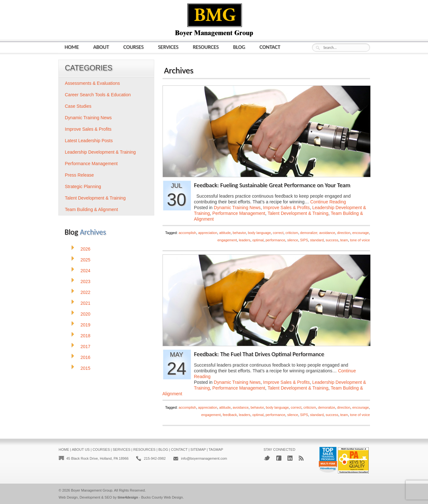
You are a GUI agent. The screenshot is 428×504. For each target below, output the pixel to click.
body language (259, 233)
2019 (86, 325)
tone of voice (360, 240)
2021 (86, 303)
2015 (86, 368)
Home (72, 47)
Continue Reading (328, 202)
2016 (86, 357)
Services (168, 47)
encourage (360, 233)
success (332, 240)
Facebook (279, 458)
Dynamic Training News (237, 208)
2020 (86, 314)
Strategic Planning (83, 186)
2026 (86, 249)
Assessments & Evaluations (93, 83)
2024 (86, 271)
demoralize (327, 407)
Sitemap (198, 449)
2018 (86, 336)
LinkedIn (290, 458)
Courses (134, 47)
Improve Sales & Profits (287, 208)
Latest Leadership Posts (89, 141)
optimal (258, 240)
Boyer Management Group (92, 490)
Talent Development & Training (298, 213)
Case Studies (78, 106)
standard (317, 240)
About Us (81, 449)
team (344, 240)
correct (278, 233)
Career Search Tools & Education (98, 95)
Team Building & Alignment (92, 209)
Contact (270, 47)
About (101, 47)
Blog (239, 47)
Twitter (267, 458)
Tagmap (216, 449)
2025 (86, 260)
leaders (244, 240)
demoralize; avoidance (318, 233)
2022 (86, 292)
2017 (86, 347)
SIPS (304, 240)
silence (293, 240)
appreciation (208, 233)
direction (344, 233)
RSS (301, 458)
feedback (230, 415)
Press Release (80, 175)
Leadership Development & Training (101, 152)
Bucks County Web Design (162, 497)
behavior (239, 233)
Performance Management (239, 213)
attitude (225, 233)
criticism (292, 233)
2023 (86, 281)
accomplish (187, 233)
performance (275, 240)
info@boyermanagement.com (204, 458)
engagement (227, 240)
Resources (206, 47)
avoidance (241, 407)
